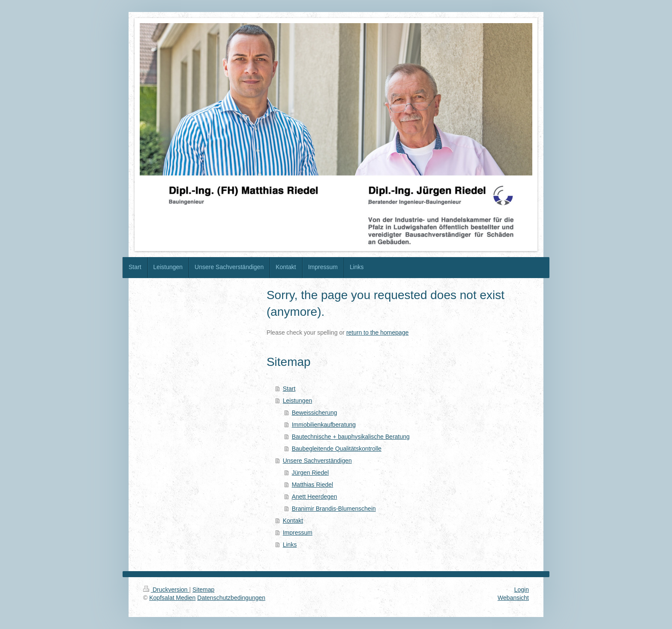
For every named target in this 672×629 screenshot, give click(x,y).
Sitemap (203, 590)
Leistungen (298, 401)
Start (289, 389)
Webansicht (513, 598)
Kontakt (293, 521)
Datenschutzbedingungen (231, 598)
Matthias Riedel (313, 485)
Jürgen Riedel (310, 473)
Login (522, 590)
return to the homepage (378, 332)
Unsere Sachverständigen (317, 461)
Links (290, 545)
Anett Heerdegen (315, 497)
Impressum (298, 533)
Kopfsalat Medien (172, 598)
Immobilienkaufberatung (324, 425)
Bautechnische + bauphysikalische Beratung (351, 437)
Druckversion (166, 590)
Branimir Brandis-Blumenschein (334, 509)
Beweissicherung (315, 413)
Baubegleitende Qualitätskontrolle (337, 449)
